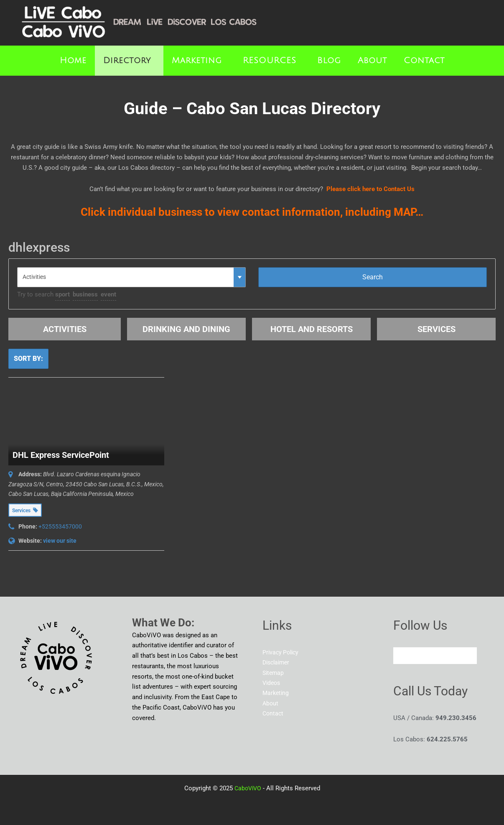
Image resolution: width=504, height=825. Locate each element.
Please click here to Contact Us (370, 189)
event (108, 294)
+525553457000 (60, 526)
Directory (127, 61)
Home (73, 61)
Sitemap (274, 673)
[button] (129, 61)
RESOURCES (270, 61)
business (85, 294)
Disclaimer (277, 662)
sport (62, 294)
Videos (272, 683)
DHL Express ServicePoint (61, 455)
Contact (424, 61)
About (372, 61)
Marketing (197, 61)
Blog (329, 61)
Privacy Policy (282, 652)
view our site (60, 541)
